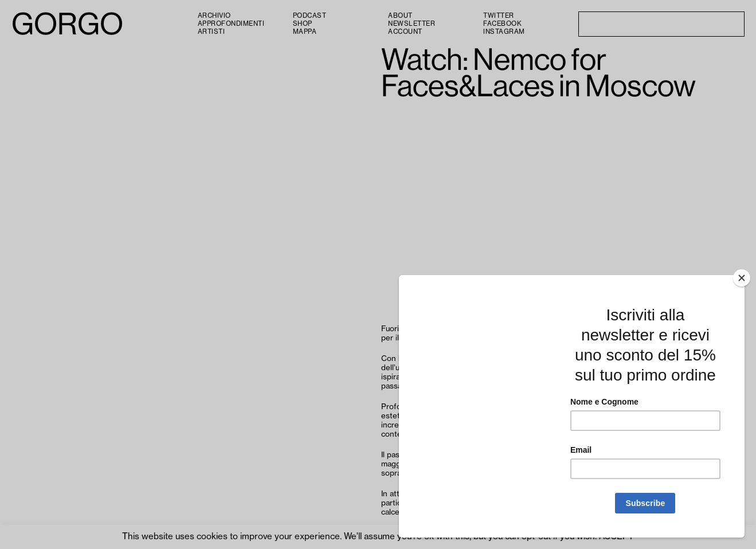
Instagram (504, 32)
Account (405, 32)
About (400, 16)
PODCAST (310, 16)
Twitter (499, 16)
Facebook (502, 24)
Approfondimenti (231, 24)
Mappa (305, 32)
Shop (303, 24)
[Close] (742, 278)
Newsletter (412, 24)
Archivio (214, 16)
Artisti (211, 32)
